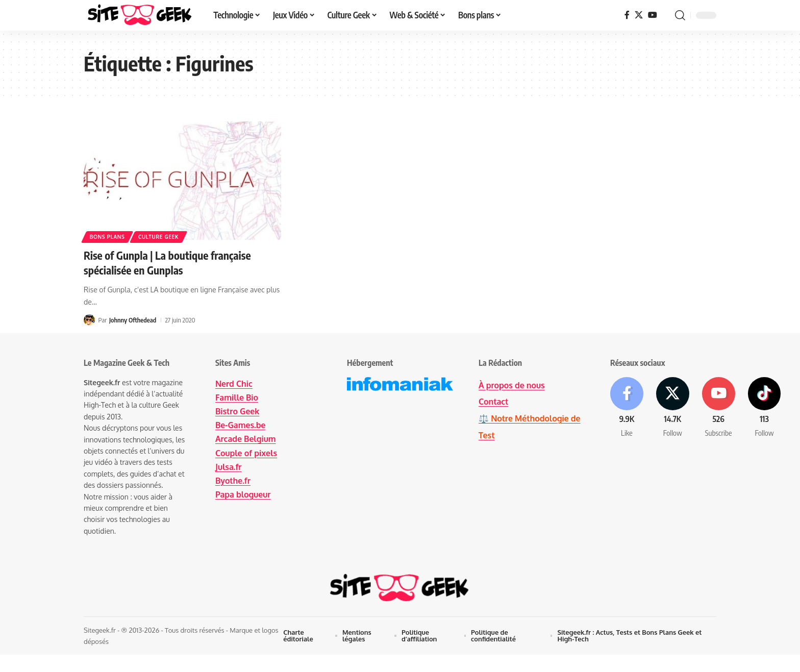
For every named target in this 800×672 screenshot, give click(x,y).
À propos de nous (512, 385)
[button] (680, 15)
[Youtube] (720, 408)
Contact (494, 402)
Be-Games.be (241, 425)
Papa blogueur (243, 494)
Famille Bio (237, 397)
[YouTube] (653, 15)
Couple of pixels (246, 453)
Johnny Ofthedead (133, 319)
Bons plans (107, 237)
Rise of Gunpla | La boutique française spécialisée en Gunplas (170, 263)
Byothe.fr (233, 481)
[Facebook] (627, 15)
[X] (639, 15)
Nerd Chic (234, 384)
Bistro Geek (237, 411)
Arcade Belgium (246, 439)
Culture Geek (159, 237)
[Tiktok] (766, 408)
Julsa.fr (229, 467)
